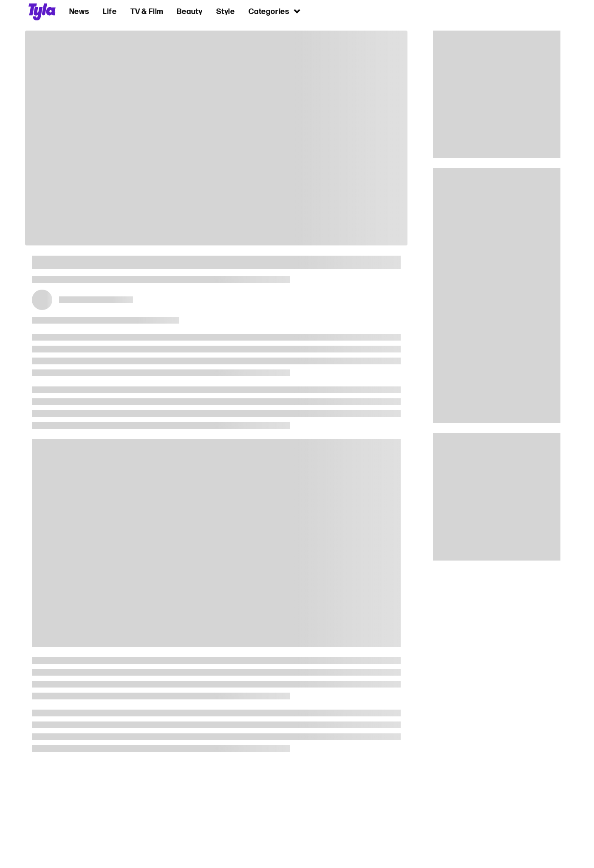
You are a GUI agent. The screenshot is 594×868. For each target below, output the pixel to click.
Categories (275, 11)
